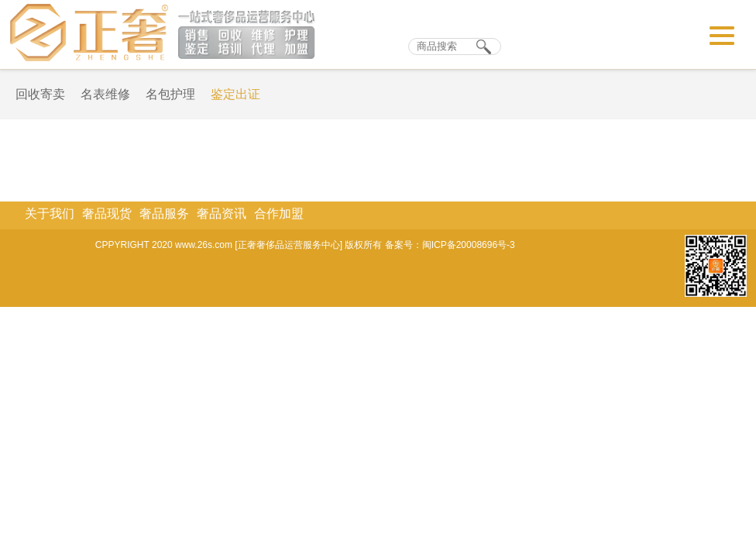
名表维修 (105, 94)
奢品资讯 (222, 214)
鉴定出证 (235, 94)
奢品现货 (107, 214)
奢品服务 (164, 214)
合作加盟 (279, 214)
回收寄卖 (40, 94)
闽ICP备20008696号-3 (469, 245)
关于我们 (50, 214)
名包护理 (170, 94)
